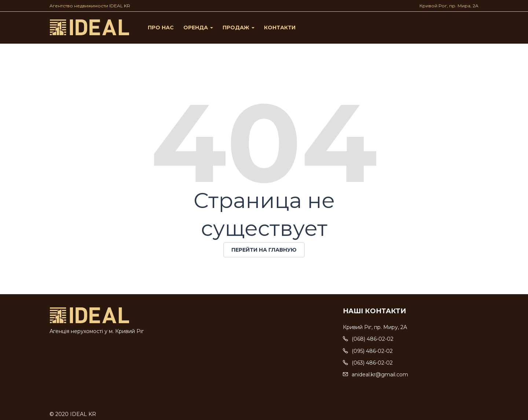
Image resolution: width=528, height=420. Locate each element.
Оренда (198, 28)
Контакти (280, 28)
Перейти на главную (264, 250)
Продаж (239, 28)
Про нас (161, 28)
